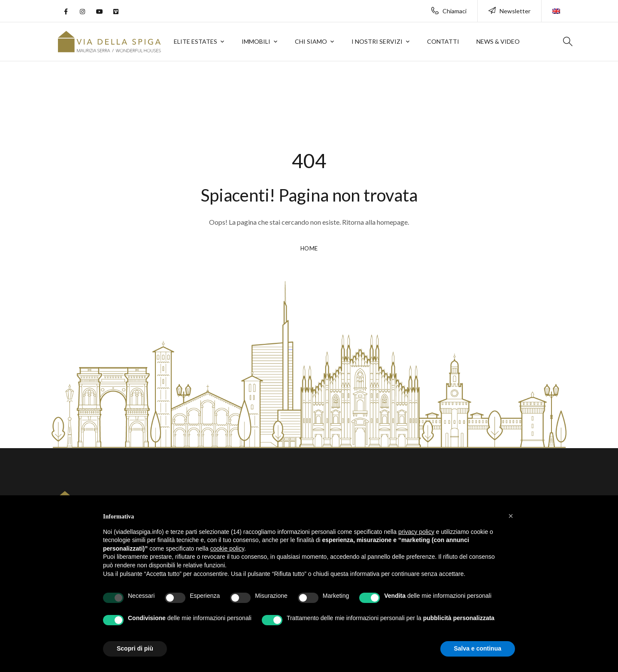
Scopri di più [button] (135, 648)
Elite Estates (195, 41)
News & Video (498, 41)
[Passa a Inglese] (556, 7)
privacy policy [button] (416, 532)
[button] (511, 516)
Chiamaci (449, 11)
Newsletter (509, 11)
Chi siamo (311, 41)
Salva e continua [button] (478, 648)
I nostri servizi (377, 41)
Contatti (443, 41)
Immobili (256, 41)
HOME (309, 249)
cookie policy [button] (227, 548)
